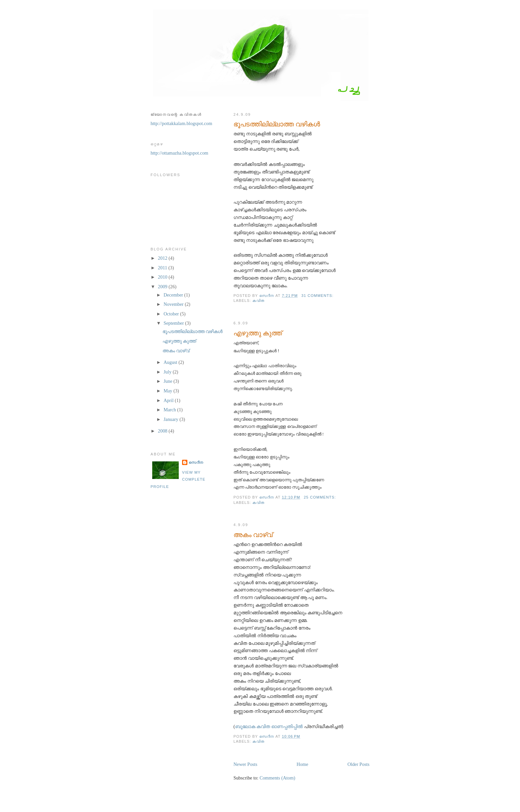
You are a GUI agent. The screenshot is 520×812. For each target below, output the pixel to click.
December (174, 295)
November (174, 304)
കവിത (259, 301)
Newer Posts (245, 764)
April (169, 400)
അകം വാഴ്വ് (253, 535)
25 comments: (321, 497)
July (168, 372)
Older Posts (358, 764)
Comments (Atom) (278, 778)
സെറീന (196, 462)
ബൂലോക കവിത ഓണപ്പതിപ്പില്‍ (270, 726)
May (168, 391)
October (172, 314)
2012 (163, 258)
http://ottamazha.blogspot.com (179, 153)
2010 (163, 277)
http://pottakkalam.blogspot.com (181, 123)
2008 (163, 431)
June (168, 381)
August (171, 362)
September (174, 323)
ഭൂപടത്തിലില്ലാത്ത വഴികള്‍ (277, 124)
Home (302, 764)
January (171, 419)
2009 (163, 287)
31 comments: (318, 296)
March (170, 410)
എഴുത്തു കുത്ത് (258, 333)
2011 (163, 268)
